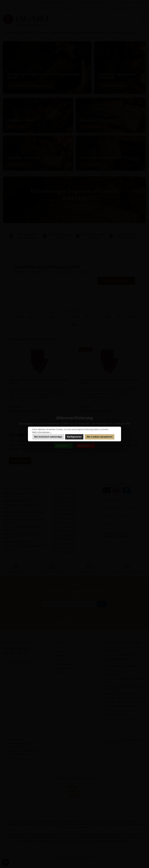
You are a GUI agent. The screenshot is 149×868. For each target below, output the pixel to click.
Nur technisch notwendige (48, 437)
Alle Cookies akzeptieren (100, 437)
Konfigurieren (74, 437)
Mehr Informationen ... (42, 432)
